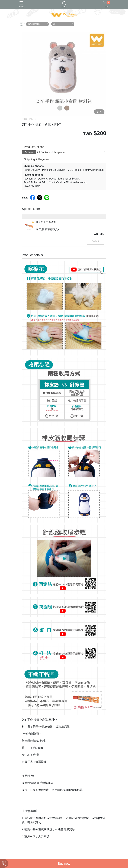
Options (29, 152)
